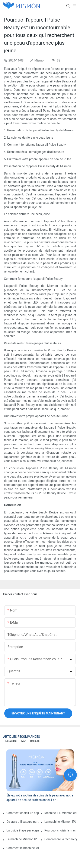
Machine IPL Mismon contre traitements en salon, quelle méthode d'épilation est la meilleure (61, 813)
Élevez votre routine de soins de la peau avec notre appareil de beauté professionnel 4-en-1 (40, 798)
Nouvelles (11, 741)
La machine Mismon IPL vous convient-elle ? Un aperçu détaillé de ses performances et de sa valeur (61, 822)
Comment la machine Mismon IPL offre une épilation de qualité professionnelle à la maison (23, 848)
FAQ (23, 741)
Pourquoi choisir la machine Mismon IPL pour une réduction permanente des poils (61, 830)
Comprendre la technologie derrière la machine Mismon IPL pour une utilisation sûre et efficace (61, 839)
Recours (35, 741)
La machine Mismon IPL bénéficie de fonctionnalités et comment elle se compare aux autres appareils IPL (23, 839)
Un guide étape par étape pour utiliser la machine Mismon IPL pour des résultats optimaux (23, 830)
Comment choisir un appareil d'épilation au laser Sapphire (23, 813)
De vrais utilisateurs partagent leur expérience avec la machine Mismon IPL (23, 822)
